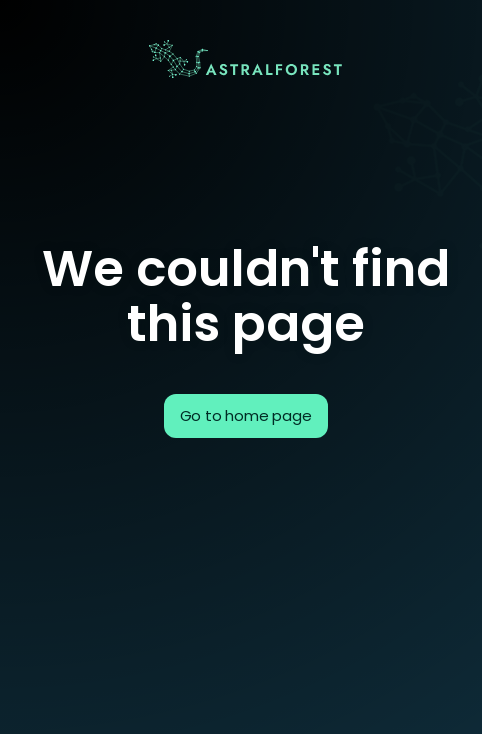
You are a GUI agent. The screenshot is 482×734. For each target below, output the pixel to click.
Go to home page (246, 415)
